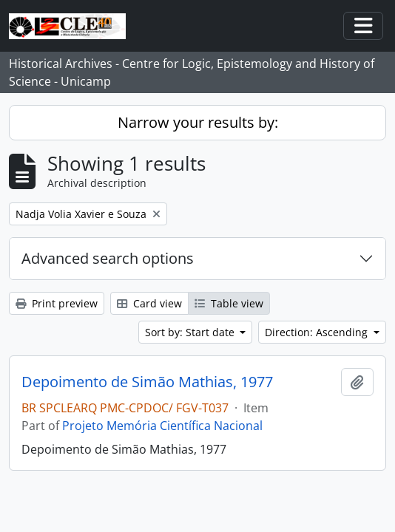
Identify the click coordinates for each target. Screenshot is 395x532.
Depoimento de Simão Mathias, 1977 (147, 382)
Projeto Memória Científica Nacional (162, 426)
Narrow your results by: (198, 122)
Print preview (57, 303)
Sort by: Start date (191, 332)
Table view (229, 303)
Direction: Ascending (318, 332)
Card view (149, 303)
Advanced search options (108, 258)
